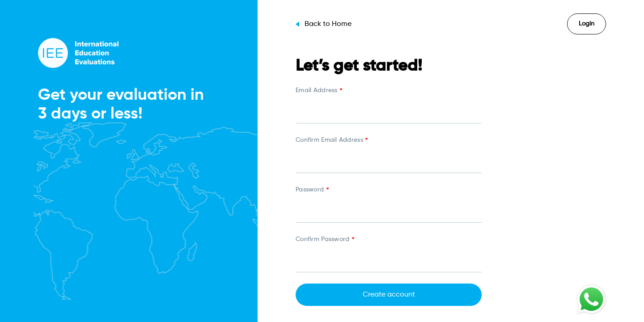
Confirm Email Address (332, 141)
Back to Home (324, 24)
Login (587, 24)
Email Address (319, 91)
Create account (389, 295)
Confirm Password (325, 240)
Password (312, 191)
